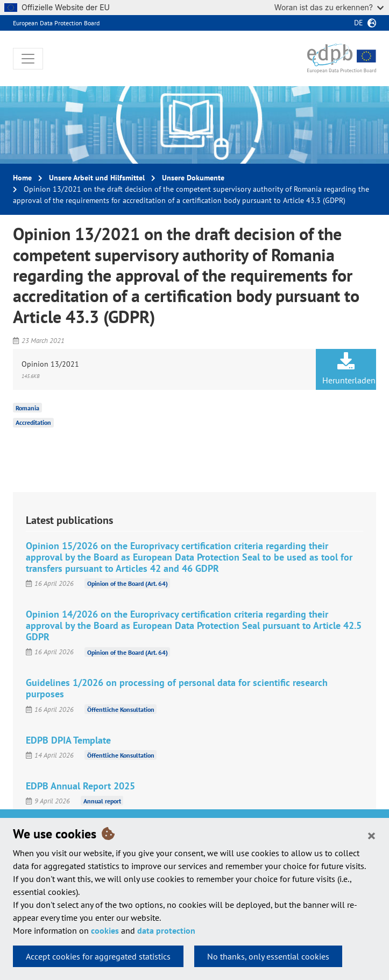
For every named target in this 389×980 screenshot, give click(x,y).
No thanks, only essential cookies (268, 956)
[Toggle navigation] (28, 59)
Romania (27, 407)
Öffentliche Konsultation (121, 709)
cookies (105, 930)
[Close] (372, 835)
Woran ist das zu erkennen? (329, 7)
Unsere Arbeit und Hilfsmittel (97, 178)
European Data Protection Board (56, 23)
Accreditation (33, 422)
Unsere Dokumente (193, 178)
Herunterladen (349, 369)
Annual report (102, 801)
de (359, 23)
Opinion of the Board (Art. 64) (128, 583)
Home (22, 178)
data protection (166, 930)
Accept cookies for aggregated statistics (98, 956)
